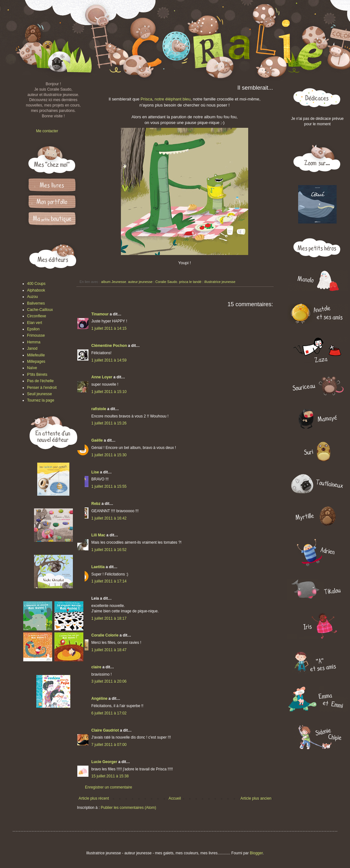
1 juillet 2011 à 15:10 (109, 392)
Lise (95, 472)
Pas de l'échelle (40, 381)
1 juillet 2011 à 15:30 (109, 455)
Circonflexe (37, 316)
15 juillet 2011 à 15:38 (110, 776)
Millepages (36, 362)
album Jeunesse (114, 282)
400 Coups (36, 284)
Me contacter (47, 131)
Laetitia (98, 567)
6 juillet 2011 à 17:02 (109, 713)
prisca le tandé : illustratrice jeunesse (207, 282)
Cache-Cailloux (40, 310)
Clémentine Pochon (109, 346)
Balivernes (36, 303)
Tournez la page (41, 400)
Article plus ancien (256, 798)
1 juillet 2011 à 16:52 (109, 550)
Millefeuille (36, 355)
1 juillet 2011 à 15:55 (109, 486)
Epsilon (33, 329)
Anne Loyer (102, 377)
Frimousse (36, 335)
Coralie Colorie (105, 635)
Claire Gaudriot (105, 730)
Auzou (32, 297)
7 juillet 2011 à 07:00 (109, 745)
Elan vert (35, 323)
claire (96, 667)
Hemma (34, 342)
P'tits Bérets (37, 375)
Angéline (99, 699)
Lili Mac (98, 535)
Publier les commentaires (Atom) (129, 808)
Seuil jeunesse (39, 394)
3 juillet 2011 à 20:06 (109, 681)
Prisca (147, 99)
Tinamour (100, 314)
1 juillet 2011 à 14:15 (109, 328)
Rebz (96, 504)
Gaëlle (97, 440)
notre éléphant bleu (173, 99)
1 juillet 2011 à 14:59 (109, 360)
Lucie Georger (104, 762)
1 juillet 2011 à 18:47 (109, 650)
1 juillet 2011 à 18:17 (109, 618)
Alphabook (36, 290)
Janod (32, 348)
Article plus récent (94, 798)
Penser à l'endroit (42, 388)
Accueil (175, 798)
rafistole (99, 409)
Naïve (32, 368)
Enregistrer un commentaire (108, 787)
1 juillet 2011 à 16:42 (109, 518)
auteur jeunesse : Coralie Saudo (152, 282)
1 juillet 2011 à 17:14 (109, 581)
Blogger (256, 853)
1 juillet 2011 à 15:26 (109, 423)
